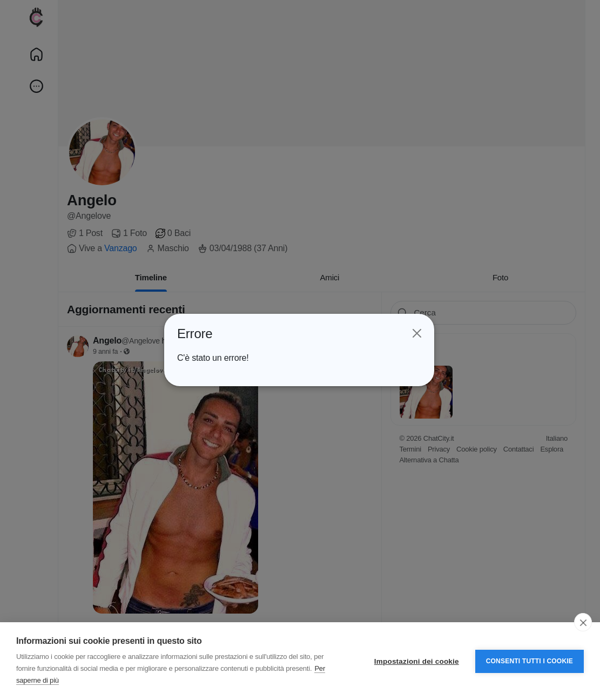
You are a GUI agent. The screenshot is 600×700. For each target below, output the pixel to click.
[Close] (416, 334)
